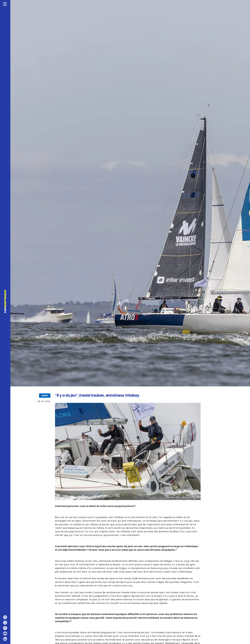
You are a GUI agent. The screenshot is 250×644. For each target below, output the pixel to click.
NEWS (45, 396)
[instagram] (5, 617)
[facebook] (5, 628)
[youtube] (5, 633)
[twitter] (5, 623)
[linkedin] (5, 639)
